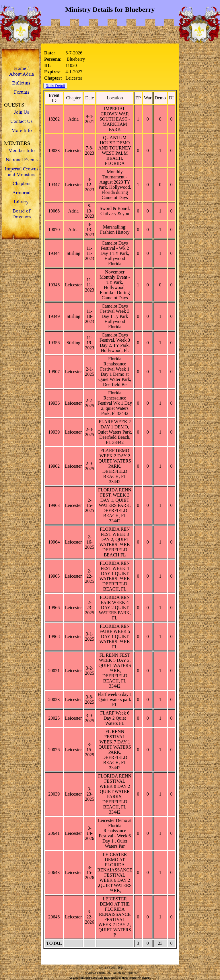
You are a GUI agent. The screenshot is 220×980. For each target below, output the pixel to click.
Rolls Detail (55, 86)
